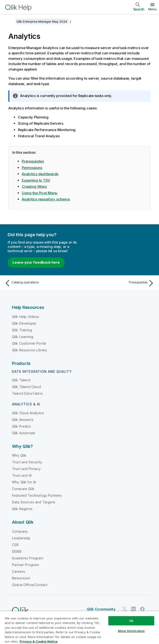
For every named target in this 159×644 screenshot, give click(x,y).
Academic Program (28, 558)
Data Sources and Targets (34, 502)
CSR (15, 545)
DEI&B (17, 551)
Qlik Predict (21, 426)
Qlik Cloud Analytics (28, 413)
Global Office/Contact (30, 585)
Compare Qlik (23, 489)
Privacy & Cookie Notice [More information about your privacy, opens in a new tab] (39, 641)
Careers (19, 571)
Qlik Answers (23, 420)
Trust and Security (27, 462)
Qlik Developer (24, 323)
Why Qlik (19, 455)
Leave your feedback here (36, 262)
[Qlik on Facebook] (143, 609)
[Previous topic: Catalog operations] (41, 283)
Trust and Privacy (26, 469)
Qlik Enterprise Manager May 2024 (42, 21)
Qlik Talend (21, 380)
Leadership (21, 538)
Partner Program (25, 565)
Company (20, 531)
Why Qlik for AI (24, 482)
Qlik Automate (24, 433)
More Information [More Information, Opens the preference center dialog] (131, 631)
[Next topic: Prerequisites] (118, 283)
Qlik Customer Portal (29, 343)
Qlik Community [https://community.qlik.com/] (101, 609)
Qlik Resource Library (30, 350)
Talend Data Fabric (27, 393)
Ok (131, 621)
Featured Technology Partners (37, 495)
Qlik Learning (23, 337)
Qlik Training (22, 330)
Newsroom (21, 578)
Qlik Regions (22, 509)
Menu (152, 9)
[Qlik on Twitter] (125, 609)
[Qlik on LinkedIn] (133, 609)
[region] (79, 627)
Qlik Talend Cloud (26, 387)
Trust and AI (22, 475)
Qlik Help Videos (26, 317)
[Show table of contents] (10, 21)
